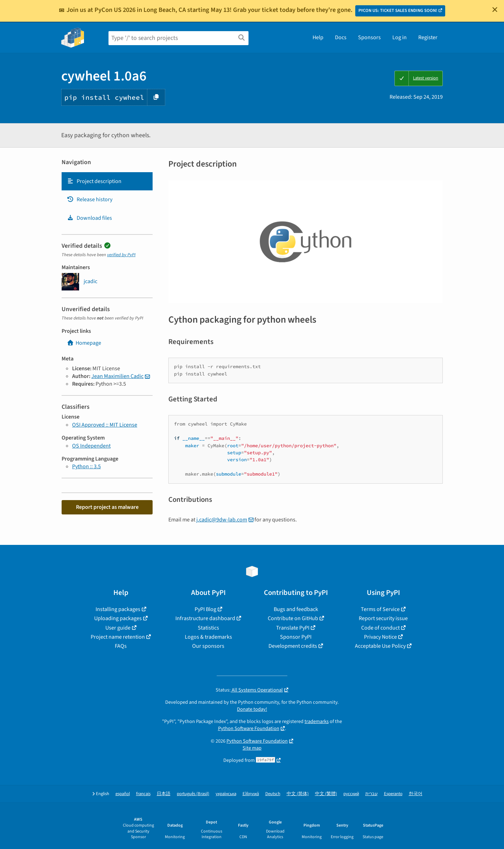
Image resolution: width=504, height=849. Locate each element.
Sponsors (369, 37)
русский (351, 794)
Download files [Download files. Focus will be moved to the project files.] (89, 218)
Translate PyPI (293, 628)
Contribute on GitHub (293, 618)
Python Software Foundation (249, 728)
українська (226, 794)
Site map (252, 748)
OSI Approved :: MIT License (105, 425)
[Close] (495, 9)
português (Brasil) (193, 794)
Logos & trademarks (208, 637)
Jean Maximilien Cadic (117, 376)
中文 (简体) (298, 794)
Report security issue (383, 618)
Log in (400, 37)
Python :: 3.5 (86, 466)
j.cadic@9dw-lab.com (222, 520)
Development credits (293, 646)
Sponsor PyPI (296, 637)
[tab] (107, 181)
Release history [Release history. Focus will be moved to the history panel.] (90, 199)
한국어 (416, 794)
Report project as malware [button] (107, 507)
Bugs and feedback (296, 609)
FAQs (121, 646)
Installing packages (118, 609)
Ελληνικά (251, 794)
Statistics (208, 628)
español (123, 794)
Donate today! (252, 709)
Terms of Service (380, 609)
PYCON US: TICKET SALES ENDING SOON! (398, 10)
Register (428, 37)
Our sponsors (208, 646)
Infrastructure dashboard (205, 618)
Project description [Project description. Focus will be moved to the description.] (94, 181)
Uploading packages (118, 618)
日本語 (164, 794)
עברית (372, 794)
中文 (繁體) (326, 794)
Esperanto (393, 794)
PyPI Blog (205, 609)
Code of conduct (380, 628)
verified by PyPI (121, 255)
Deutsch (273, 794)
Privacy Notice (380, 637)
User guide (118, 628)
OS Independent (91, 446)
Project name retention (118, 637)
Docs (341, 37)
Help (318, 37)
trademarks (317, 721)
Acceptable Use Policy (380, 646)
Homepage (84, 343)
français (143, 794)
